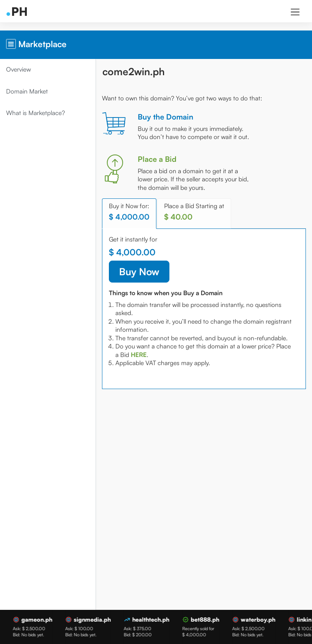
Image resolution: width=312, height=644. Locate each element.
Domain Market (29, 91)
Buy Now (141, 272)
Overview (21, 69)
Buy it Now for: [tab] (131, 212)
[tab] (157, 355)
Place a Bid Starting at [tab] (196, 212)
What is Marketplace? (38, 113)
